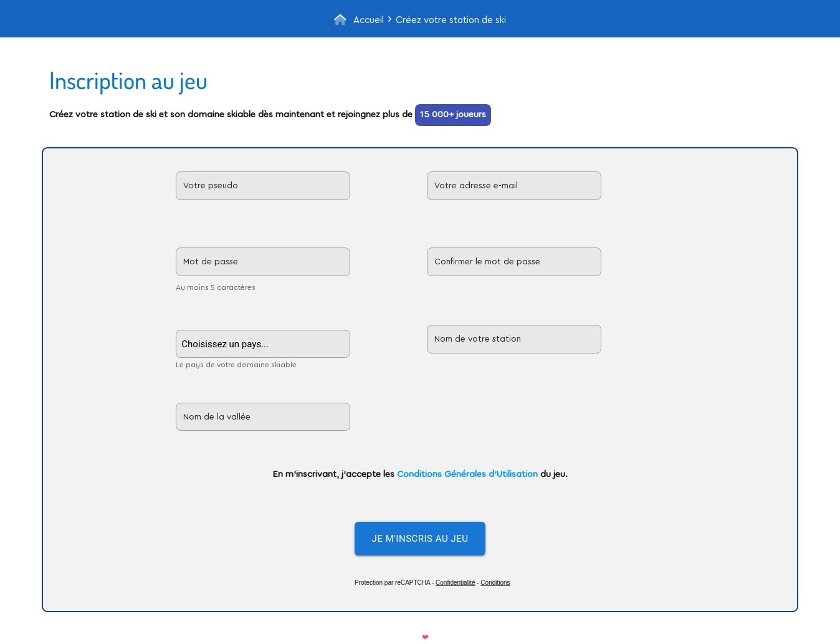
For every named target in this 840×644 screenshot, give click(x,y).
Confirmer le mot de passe (487, 262)
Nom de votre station (478, 339)
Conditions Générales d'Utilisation (467, 474)
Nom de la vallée (217, 417)
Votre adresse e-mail (476, 186)
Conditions (495, 583)
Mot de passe (211, 262)
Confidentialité (455, 583)
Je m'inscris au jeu (420, 539)
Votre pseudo (211, 186)
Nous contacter (463, 637)
